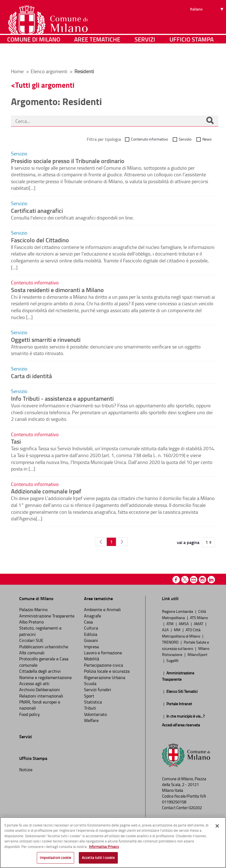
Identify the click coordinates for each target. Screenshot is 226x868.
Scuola (90, 683)
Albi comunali (32, 653)
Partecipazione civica (104, 665)
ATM (170, 623)
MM (178, 630)
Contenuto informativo (149, 139)
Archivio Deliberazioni (40, 690)
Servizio (185, 139)
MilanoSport (197, 654)
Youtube (194, 580)
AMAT (199, 623)
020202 (195, 808)
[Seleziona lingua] (207, 25)
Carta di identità (31, 376)
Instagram (203, 580)
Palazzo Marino (33, 609)
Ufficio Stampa (192, 56)
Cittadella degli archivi (40, 671)
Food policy (30, 714)
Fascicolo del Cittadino (40, 240)
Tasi (16, 441)
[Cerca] (210, 121)
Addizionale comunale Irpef (46, 491)
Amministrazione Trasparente (47, 616)
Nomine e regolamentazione (45, 677)
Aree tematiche (97, 56)
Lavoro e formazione (103, 653)
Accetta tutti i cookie (98, 858)
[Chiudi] (217, 826)
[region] (113, 843)
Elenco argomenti (50, 71)
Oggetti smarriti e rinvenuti (46, 339)
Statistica (93, 702)
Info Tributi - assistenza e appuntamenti (62, 398)
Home (17, 71)
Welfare (91, 720)
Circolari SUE (31, 640)
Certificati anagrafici (37, 210)
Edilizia (91, 634)
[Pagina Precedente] (101, 542)
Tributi (90, 708)
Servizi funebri (98, 690)
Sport (89, 696)
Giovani (91, 640)
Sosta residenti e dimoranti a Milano (57, 290)
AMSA (184, 623)
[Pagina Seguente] (122, 542)
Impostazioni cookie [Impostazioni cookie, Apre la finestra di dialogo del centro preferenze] (55, 858)
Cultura (91, 628)
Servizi (145, 56)
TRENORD (171, 642)
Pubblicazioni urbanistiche (44, 647)
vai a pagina (188, 542)
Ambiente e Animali (102, 609)
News (207, 139)
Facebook (176, 580)
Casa (88, 622)
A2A (166, 630)
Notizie (26, 770)
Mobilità (92, 659)
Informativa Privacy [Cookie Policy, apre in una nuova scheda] (104, 847)
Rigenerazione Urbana (105, 677)
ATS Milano (199, 617)
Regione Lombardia (178, 611)
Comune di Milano (34, 56)
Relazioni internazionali (41, 696)
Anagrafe (93, 616)
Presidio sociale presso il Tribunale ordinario (68, 161)
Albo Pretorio (31, 622)
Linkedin (211, 580)
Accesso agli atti (34, 683)
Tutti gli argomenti (45, 85)
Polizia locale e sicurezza (107, 671)
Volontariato (95, 714)
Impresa (91, 647)
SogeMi (172, 660)
